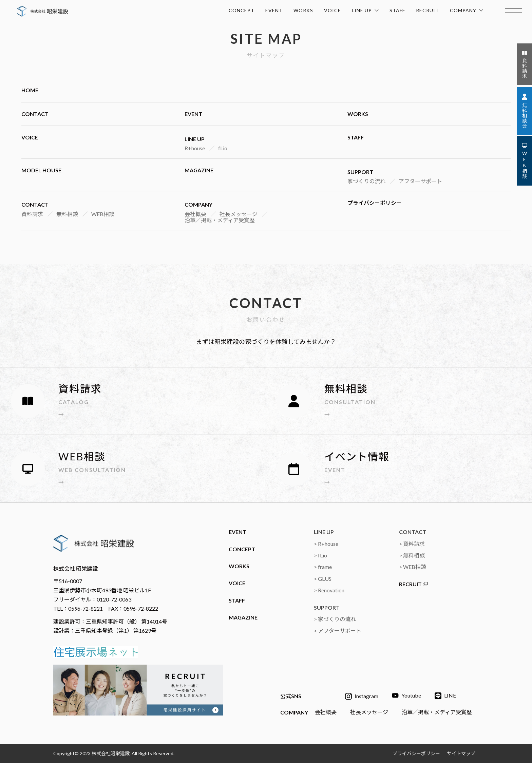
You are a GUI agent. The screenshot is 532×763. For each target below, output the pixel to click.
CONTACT (35, 114)
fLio (223, 148)
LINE (445, 696)
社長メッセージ (239, 214)
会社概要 (195, 214)
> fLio (320, 555)
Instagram (362, 696)
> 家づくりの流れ (335, 619)
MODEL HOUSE (41, 170)
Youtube (406, 695)
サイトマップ (461, 753)
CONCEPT (242, 10)
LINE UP (365, 9)
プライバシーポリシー (375, 203)
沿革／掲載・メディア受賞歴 (220, 220)
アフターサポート (420, 181)
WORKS (303, 10)
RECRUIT (427, 10)
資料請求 (32, 214)
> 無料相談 (412, 555)
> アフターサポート (338, 631)
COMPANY (467, 9)
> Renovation (329, 590)
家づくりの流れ (366, 181)
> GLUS (323, 579)
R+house (195, 148)
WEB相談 (103, 214)
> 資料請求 (412, 544)
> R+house (326, 544)
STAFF (397, 10)
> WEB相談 (413, 567)
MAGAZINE (199, 170)
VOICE (332, 10)
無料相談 (67, 214)
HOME (30, 90)
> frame (323, 567)
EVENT (274, 10)
